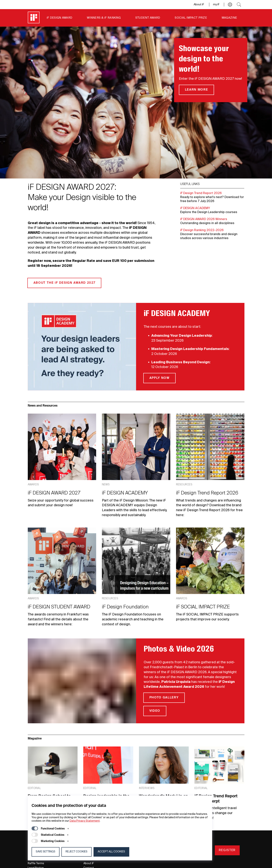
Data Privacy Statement (85, 821)
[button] (230, 5)
